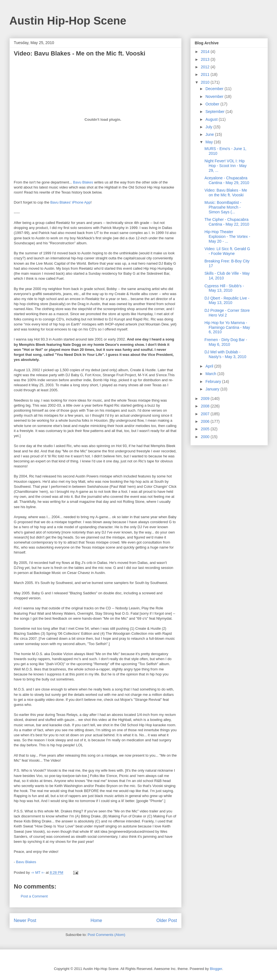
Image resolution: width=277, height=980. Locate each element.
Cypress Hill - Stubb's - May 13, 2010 (224, 288)
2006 (206, 421)
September (215, 112)
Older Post (167, 920)
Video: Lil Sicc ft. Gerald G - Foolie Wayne (227, 251)
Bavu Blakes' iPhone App (71, 202)
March (211, 374)
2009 (206, 399)
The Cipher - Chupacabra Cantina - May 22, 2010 (227, 222)
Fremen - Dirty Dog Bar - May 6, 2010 (226, 342)
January (213, 389)
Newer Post (25, 920)
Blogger (216, 969)
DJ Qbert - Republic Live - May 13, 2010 (227, 300)
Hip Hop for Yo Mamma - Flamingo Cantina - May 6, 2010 (227, 327)
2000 (206, 437)
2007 (206, 414)
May (210, 142)
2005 (206, 429)
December (215, 89)
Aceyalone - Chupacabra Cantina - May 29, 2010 (227, 180)
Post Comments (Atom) (106, 935)
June (210, 134)
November (215, 96)
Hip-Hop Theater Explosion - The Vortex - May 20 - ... (227, 236)
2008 (206, 406)
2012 (206, 67)
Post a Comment (34, 896)
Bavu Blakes (83, 182)
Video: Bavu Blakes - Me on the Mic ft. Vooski (226, 193)
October (213, 104)
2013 (206, 59)
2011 (206, 74)
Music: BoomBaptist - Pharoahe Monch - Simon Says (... (223, 207)
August (212, 119)
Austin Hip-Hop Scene (68, 21)
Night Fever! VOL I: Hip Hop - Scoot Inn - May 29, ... (225, 166)
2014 (206, 52)
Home (96, 920)
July (209, 127)
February (214, 382)
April (210, 366)
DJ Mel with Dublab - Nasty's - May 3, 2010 (225, 354)
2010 (206, 82)
